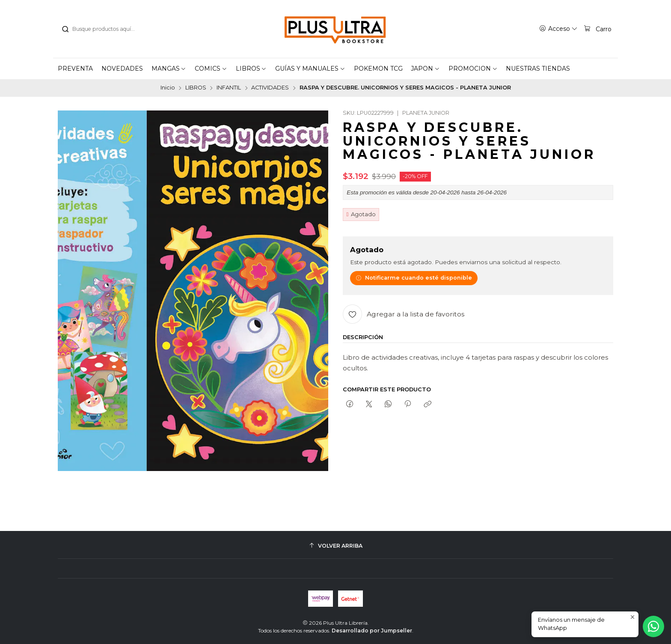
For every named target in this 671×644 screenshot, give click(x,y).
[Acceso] (558, 29)
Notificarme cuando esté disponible (414, 278)
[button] (169, 69)
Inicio (168, 88)
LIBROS (196, 88)
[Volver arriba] (335, 546)
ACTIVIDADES (270, 88)
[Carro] (597, 29)
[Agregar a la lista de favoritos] (404, 314)
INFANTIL (229, 88)
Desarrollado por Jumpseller (372, 631)
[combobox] (105, 29)
